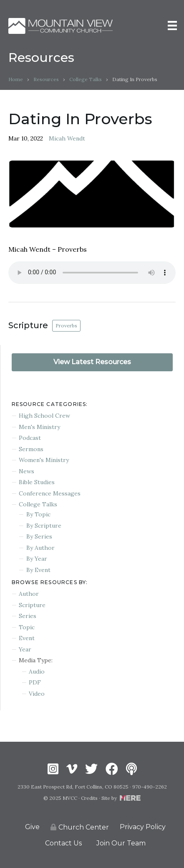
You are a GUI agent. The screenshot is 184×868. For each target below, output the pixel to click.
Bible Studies (37, 482)
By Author (40, 548)
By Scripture (44, 526)
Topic (27, 627)
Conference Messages (50, 493)
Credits (89, 798)
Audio (37, 671)
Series (28, 616)
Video (37, 694)
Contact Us (63, 843)
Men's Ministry (39, 427)
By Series (39, 536)
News (26, 471)
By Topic (38, 514)
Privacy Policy (143, 827)
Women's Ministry (44, 460)
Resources (46, 79)
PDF (35, 682)
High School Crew (44, 416)
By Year (37, 559)
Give (32, 827)
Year (25, 649)
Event (27, 638)
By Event (38, 570)
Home (16, 79)
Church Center (80, 827)
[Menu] (172, 26)
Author (29, 594)
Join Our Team (121, 843)
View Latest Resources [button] (92, 362)
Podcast (30, 438)
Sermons (31, 449)
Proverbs (66, 325)
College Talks (86, 79)
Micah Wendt (67, 138)
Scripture (32, 605)
